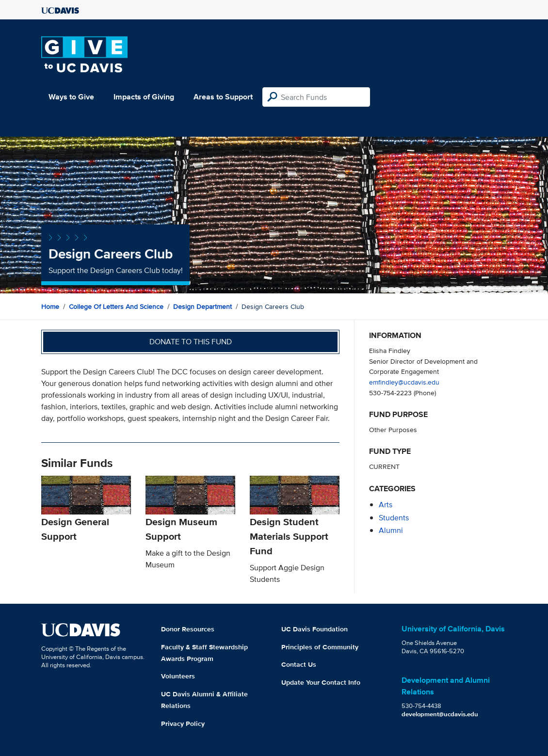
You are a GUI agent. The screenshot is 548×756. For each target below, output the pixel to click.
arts (386, 505)
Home (50, 306)
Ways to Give (71, 97)
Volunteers (178, 676)
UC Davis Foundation (314, 629)
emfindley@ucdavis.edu (404, 382)
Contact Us (299, 664)
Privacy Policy (183, 724)
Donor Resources (188, 629)
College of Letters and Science (116, 306)
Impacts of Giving (144, 97)
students (394, 518)
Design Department (202, 306)
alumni (391, 530)
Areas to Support (223, 97)
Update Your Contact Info (321, 682)
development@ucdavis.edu (440, 714)
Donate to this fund (191, 342)
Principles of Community (320, 647)
